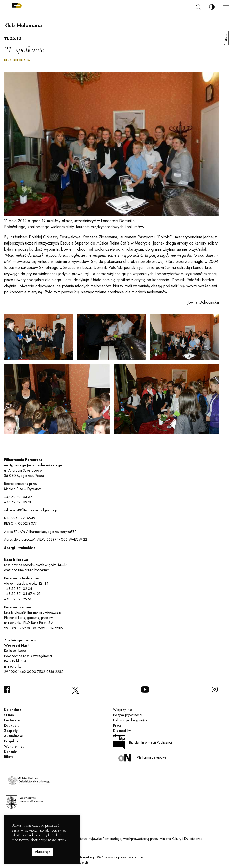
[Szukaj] (198, 7)
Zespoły (11, 731)
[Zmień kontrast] (212, 7)
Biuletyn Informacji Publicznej (143, 742)
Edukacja (12, 725)
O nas (9, 715)
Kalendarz (13, 710)
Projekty (11, 741)
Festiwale (12, 720)
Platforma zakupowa (142, 758)
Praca (117, 725)
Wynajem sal (15, 746)
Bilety (9, 757)
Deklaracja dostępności (130, 720)
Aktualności (14, 736)
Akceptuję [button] (43, 852)
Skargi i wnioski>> (20, 548)
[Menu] (226, 7)
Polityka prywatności (128, 715)
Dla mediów (122, 731)
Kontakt (11, 752)
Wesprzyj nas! (123, 710)
